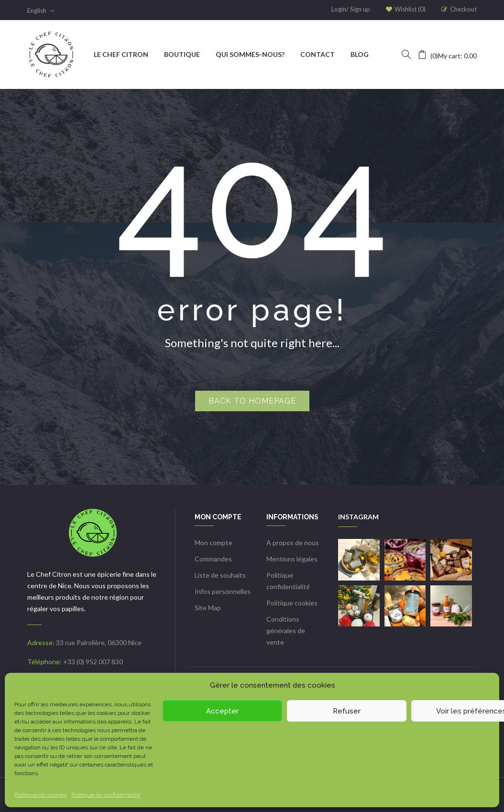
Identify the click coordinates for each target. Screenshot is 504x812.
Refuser (347, 711)
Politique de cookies (40, 795)
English (41, 11)
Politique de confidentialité (106, 795)
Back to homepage (252, 401)
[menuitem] (121, 55)
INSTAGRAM (358, 517)
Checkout (463, 9)
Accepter (222, 711)
